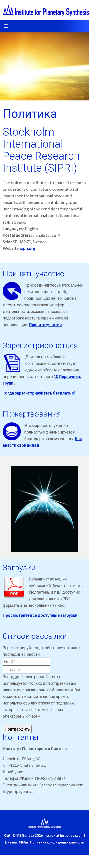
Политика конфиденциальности (57, 842)
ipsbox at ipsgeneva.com (64, 835)
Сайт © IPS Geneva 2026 (23, 835)
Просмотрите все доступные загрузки (40, 615)
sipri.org (28, 248)
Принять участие (45, 324)
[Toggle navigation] (6, 26)
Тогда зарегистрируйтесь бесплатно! (39, 393)
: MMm (23, 842)
